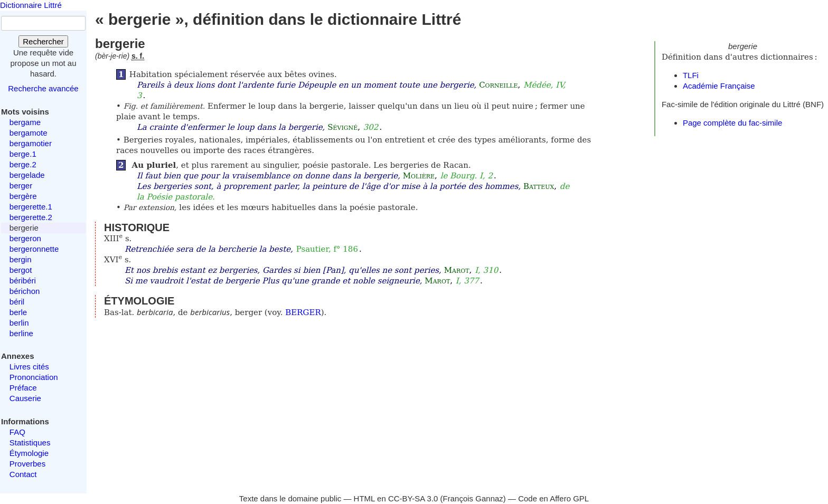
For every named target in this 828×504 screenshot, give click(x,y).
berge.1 (23, 154)
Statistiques (30, 443)
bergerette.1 (31, 207)
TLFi (691, 75)
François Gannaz (473, 498)
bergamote (29, 133)
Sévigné (342, 127)
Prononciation (34, 377)
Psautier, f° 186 (327, 249)
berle (18, 312)
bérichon (25, 291)
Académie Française (719, 86)
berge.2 (23, 164)
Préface (23, 388)
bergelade (27, 175)
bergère (23, 196)
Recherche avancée (43, 88)
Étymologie (29, 453)
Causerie (25, 398)
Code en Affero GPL (553, 498)
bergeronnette (34, 249)
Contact (23, 474)
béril (17, 302)
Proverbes (27, 464)
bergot (21, 270)
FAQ (17, 432)
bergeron (25, 238)
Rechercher (43, 41)
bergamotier (31, 143)
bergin (21, 259)
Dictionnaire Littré (31, 5)
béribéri (23, 280)
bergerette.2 (31, 217)
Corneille (498, 85)
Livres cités (29, 367)
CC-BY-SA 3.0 (413, 498)
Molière (419, 176)
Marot (457, 270)
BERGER (303, 312)
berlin (19, 323)
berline (21, 333)
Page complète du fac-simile (732, 123)
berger (21, 186)
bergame (25, 122)
